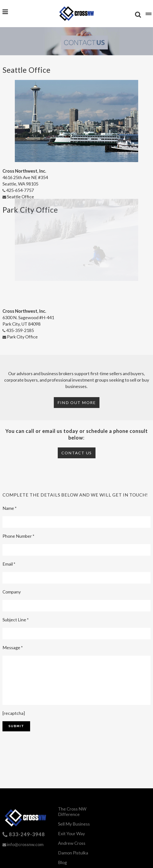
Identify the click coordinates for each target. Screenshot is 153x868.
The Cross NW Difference (72, 812)
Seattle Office (18, 197)
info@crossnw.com (25, 844)
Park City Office (20, 337)
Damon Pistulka (73, 853)
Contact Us (77, 453)
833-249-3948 (27, 834)
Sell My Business (74, 824)
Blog (62, 862)
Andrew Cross (72, 843)
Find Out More (77, 402)
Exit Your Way (71, 833)
